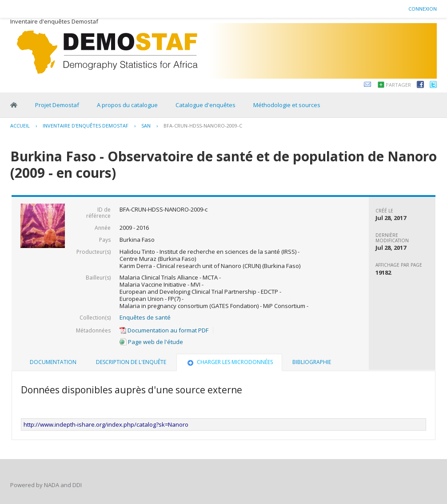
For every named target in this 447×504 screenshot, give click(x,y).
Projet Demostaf (57, 105)
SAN (146, 126)
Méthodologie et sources (287, 105)
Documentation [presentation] (53, 362)
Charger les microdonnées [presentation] (229, 362)
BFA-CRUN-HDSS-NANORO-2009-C (203, 126)
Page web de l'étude (151, 342)
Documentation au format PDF (164, 330)
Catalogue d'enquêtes (206, 105)
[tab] (53, 362)
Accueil (20, 126)
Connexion (423, 9)
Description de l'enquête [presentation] (131, 362)
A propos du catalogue (127, 105)
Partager (398, 85)
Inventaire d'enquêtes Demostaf (86, 126)
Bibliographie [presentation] (312, 362)
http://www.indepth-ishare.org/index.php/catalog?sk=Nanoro (106, 424)
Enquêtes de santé (145, 317)
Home (14, 105)
